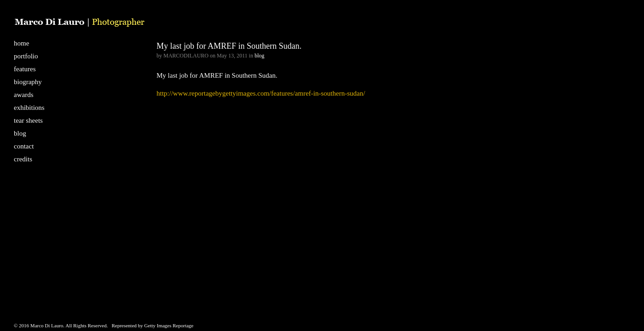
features (25, 69)
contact (24, 146)
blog (20, 133)
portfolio (26, 56)
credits (23, 159)
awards (23, 95)
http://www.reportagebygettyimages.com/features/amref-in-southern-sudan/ (261, 93)
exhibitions (29, 108)
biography (28, 82)
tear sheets (28, 120)
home (21, 43)
